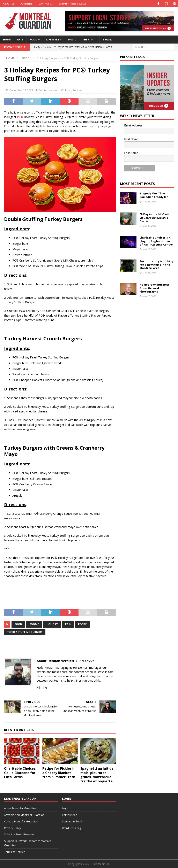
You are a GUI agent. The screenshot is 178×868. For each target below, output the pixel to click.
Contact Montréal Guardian (21, 821)
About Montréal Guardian (20, 808)
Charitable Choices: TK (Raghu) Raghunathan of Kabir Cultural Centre (156, 241)
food (18, 624)
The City (88, 40)
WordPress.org (71, 828)
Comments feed (72, 821)
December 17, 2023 (21, 90)
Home (7, 40)
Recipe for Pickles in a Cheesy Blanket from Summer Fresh (59, 773)
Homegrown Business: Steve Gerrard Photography (155, 288)
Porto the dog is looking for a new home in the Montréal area (157, 265)
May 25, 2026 (149, 296)
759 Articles (87, 661)
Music (72, 40)
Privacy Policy (13, 828)
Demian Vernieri (49, 90)
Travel (107, 40)
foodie (34, 624)
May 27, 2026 (149, 226)
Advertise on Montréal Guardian (24, 815)
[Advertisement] (149, 332)
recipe (82, 624)
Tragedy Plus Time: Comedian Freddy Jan (154, 195)
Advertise (26, 4)
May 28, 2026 (149, 201)
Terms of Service (15, 852)
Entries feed (70, 815)
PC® (20, 117)
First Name (131, 139)
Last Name (131, 153)
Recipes (77, 90)
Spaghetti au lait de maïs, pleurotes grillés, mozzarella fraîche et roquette (97, 775)
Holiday (52, 624)
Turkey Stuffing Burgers (25, 632)
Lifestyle (53, 40)
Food (34, 40)
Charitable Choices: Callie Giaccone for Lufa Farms (20, 773)
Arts (20, 40)
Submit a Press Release (72, 4)
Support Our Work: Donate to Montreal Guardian (28, 843)
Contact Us (46, 4)
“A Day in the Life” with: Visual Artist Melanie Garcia (156, 218)
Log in (66, 808)
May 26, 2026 (149, 249)
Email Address (133, 125)
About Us (9, 4)
